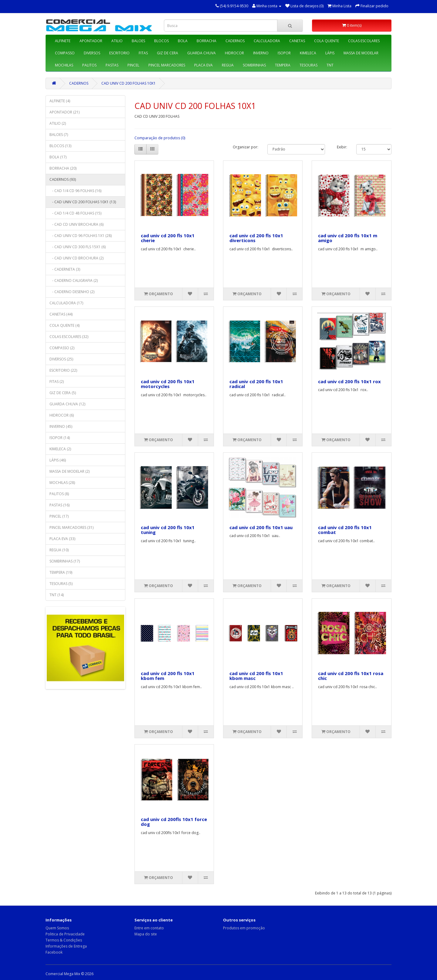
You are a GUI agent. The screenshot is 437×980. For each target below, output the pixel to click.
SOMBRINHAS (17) (65, 561)
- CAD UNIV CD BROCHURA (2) (76, 258)
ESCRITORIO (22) (63, 370)
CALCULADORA (267, 41)
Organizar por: (246, 147)
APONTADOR (91, 41)
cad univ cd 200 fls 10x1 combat (345, 530)
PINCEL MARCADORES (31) (71, 527)
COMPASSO (65, 53)
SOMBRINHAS (254, 65)
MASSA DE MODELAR (361, 53)
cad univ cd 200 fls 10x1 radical (256, 384)
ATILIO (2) (58, 123)
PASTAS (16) (59, 505)
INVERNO (261, 53)
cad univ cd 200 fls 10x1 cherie (168, 238)
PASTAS (112, 65)
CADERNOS (235, 41)
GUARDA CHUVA (202, 53)
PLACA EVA (203, 65)
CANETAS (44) (61, 314)
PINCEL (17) (59, 516)
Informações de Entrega (66, 946)
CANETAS (297, 41)
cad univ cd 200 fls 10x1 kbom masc (256, 676)
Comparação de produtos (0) (160, 138)
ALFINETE (63, 41)
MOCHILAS (64, 65)
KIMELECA (308, 53)
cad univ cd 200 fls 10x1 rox (349, 381)
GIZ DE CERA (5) (63, 393)
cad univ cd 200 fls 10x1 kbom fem (168, 676)
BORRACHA (207, 41)
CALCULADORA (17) (66, 303)
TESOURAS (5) (61, 584)
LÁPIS (330, 53)
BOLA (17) (58, 157)
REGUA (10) (59, 550)
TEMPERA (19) (61, 572)
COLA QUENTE (327, 41)
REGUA (228, 65)
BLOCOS (161, 41)
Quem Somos (57, 928)
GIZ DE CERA (168, 53)
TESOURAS (308, 65)
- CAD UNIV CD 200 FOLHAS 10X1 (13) (83, 202)
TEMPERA (283, 65)
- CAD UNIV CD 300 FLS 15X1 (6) (78, 247)
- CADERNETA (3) (65, 269)
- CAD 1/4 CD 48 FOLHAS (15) (75, 213)
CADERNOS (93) (63, 179)
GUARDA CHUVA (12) (67, 404)
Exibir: (342, 147)
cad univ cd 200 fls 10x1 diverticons (256, 238)
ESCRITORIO (119, 53)
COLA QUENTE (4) (64, 325)
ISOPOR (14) (60, 438)
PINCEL (133, 65)
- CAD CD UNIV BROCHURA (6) (76, 224)
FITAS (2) (57, 382)
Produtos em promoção (244, 928)
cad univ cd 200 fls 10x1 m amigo (348, 238)
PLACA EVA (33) (62, 539)
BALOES (138, 41)
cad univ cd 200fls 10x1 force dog (174, 822)
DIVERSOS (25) (61, 359)
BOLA (183, 41)
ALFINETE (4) (60, 101)
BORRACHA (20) (63, 168)
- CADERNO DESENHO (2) (72, 292)
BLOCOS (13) (60, 146)
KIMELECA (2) (60, 449)
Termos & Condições (64, 940)
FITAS (143, 53)
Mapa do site (146, 934)
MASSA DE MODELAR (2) (69, 471)
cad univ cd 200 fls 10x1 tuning (168, 530)
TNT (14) (57, 595)
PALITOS (89, 65)
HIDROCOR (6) (62, 415)
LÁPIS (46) (58, 460)
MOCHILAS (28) (62, 483)
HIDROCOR (234, 53)
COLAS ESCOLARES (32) (69, 337)
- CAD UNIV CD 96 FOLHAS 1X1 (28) (81, 236)
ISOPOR (284, 53)
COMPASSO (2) (62, 348)
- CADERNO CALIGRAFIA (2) (74, 280)
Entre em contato (149, 928)
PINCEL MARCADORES (167, 65)
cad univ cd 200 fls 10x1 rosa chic (351, 676)
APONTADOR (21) (64, 112)
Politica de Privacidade (65, 934)
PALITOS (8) (59, 494)
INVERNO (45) (61, 426)
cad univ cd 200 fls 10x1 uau (261, 527)
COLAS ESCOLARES (364, 41)
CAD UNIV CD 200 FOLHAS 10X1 (129, 83)
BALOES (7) (59, 135)
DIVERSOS (92, 53)
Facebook (54, 952)
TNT (330, 65)
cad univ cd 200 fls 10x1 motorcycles (168, 384)
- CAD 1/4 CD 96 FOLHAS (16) (75, 191)
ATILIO (117, 41)
